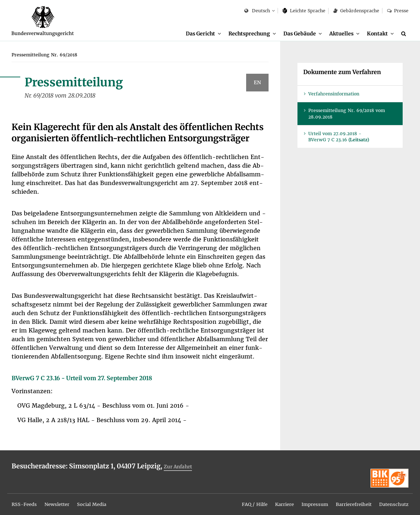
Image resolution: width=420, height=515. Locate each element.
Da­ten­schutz (393, 498)
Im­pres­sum (307, 498)
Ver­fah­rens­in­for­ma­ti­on (334, 95)
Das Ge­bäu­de (299, 34)
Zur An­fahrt (180, 467)
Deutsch (257, 11)
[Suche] (405, 34)
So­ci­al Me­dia (98, 498)
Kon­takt (377, 34)
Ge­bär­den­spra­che (356, 11)
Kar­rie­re (275, 498)
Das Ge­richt (199, 34)
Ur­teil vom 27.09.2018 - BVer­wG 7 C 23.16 (339, 137)
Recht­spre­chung (248, 34)
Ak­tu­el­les (341, 34)
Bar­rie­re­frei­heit (349, 498)
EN (257, 83)
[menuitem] (202, 34)
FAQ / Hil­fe (243, 498)
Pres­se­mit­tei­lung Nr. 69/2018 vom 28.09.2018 (347, 114)
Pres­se (398, 11)
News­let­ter (61, 498)
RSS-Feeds (25, 498)
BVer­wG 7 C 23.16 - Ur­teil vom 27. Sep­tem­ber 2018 (82, 379)
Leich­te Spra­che (304, 11)
